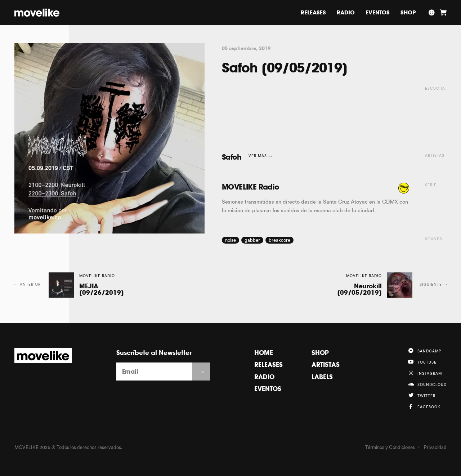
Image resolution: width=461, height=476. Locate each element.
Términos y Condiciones (390, 447)
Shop (408, 12)
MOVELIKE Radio (250, 187)
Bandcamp (424, 351)
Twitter (421, 395)
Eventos (378, 12)
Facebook (424, 406)
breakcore (279, 240)
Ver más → (260, 156)
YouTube (422, 362)
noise (230, 240)
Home (264, 353)
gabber (252, 240)
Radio (346, 12)
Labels (322, 377)
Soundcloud (427, 384)
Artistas (326, 364)
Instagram (425, 373)
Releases (313, 12)
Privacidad (435, 447)
